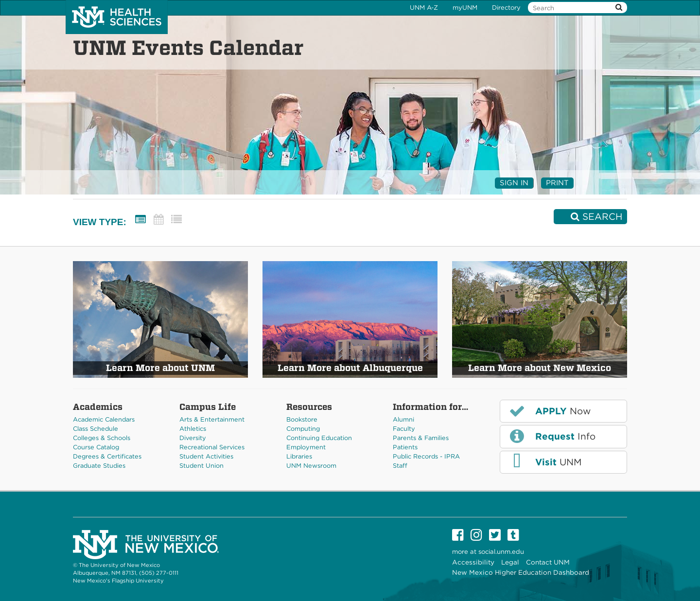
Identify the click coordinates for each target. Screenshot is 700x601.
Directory (506, 8)
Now (549, 411)
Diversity (193, 438)
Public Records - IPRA (426, 456)
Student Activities (206, 456)
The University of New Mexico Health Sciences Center (117, 17)
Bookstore (302, 419)
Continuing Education (319, 438)
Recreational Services (212, 447)
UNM (545, 461)
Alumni (403, 419)
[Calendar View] (158, 220)
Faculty (404, 429)
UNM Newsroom (311, 466)
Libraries (299, 456)
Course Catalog (96, 447)
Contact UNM (548, 562)
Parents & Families (421, 438)
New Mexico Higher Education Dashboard (521, 572)
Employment (306, 447)
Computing (303, 429)
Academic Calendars (104, 419)
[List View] (176, 220)
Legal (510, 562)
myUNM (465, 8)
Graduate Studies (99, 466)
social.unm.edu (501, 552)
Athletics (193, 429)
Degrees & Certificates (107, 456)
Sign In (514, 183)
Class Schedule (96, 429)
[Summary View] (140, 220)
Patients (405, 447)
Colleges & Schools (102, 438)
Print (557, 183)
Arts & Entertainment (212, 419)
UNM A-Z (424, 8)
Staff (400, 466)
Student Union (201, 466)
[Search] (590, 217)
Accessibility (473, 562)
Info (552, 436)
